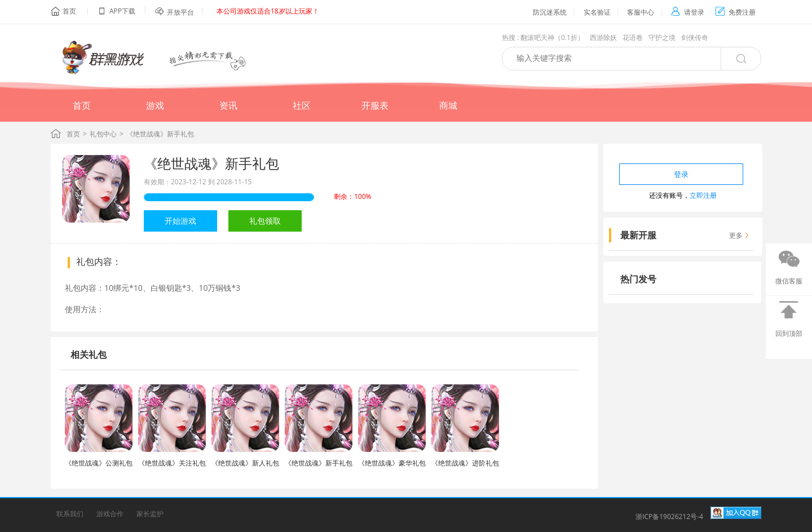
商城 (448, 105)
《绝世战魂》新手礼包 (211, 163)
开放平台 (180, 12)
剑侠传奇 (695, 37)
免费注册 (736, 12)
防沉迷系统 (550, 12)
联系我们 (70, 514)
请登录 (688, 12)
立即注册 (703, 195)
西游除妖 (603, 37)
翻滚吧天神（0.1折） (552, 37)
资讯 (228, 105)
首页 (69, 11)
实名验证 (597, 12)
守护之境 (662, 37)
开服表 (375, 105)
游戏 (155, 105)
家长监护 (150, 514)
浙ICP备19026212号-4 (669, 517)
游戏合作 (110, 514)
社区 (302, 105)
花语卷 (633, 37)
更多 (736, 235)
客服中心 (641, 12)
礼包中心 (103, 134)
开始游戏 (180, 221)
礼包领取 (265, 221)
